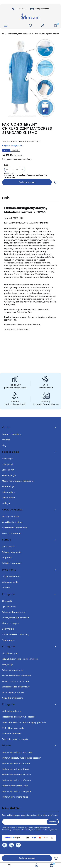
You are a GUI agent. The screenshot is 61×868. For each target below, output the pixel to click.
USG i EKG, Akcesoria (12, 734)
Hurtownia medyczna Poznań (16, 763)
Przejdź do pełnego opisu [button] (12, 146)
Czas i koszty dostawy (12, 522)
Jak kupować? (9, 546)
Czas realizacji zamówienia (15, 528)
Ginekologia (8, 459)
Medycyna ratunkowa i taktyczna (18, 481)
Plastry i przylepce (11, 623)
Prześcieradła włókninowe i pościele (19, 717)
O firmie (6, 440)
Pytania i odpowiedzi (12, 552)
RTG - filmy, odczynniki (13, 728)
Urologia (6, 503)
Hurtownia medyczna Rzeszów (16, 775)
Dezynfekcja (8, 629)
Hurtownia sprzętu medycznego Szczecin (22, 758)
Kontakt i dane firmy (12, 434)
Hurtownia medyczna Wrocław (17, 780)
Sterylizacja (7, 664)
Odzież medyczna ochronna (19, 34)
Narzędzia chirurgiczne (13, 698)
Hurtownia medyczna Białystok (17, 791)
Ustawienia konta (10, 582)
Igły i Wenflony (9, 607)
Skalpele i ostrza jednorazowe (16, 687)
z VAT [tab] (6, 150)
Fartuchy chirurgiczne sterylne (46, 34)
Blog (4, 445)
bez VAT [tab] (15, 150)
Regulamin (7, 558)
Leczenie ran (8, 470)
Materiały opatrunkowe (13, 692)
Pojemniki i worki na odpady (15, 739)
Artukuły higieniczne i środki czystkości (20, 659)
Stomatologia (9, 487)
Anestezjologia (9, 475)
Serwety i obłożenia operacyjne (17, 676)
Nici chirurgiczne (10, 653)
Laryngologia (8, 464)
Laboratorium (9, 492)
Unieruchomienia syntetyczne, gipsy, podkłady (24, 722)
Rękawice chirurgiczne (13, 670)
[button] (55, 26)
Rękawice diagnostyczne (14, 612)
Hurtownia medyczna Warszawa (17, 752)
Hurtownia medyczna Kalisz (15, 797)
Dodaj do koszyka (27, 182)
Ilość (6, 165)
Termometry (8, 640)
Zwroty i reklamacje (11, 533)
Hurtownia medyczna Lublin (15, 786)
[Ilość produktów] (13, 170)
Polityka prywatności (12, 563)
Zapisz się (52, 822)
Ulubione (6, 588)
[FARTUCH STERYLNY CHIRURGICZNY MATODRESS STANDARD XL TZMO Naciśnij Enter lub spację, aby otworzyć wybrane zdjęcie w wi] (31, 78)
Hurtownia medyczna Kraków (16, 769)
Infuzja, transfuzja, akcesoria (15, 618)
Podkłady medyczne (12, 711)
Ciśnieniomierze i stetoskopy (16, 634)
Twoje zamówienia (11, 577)
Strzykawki (7, 601)
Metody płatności (10, 517)
